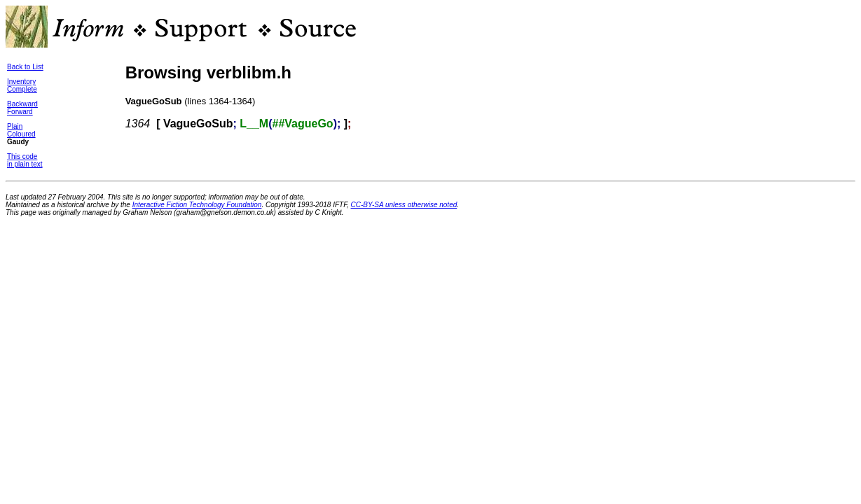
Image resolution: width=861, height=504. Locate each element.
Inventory (21, 82)
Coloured (21, 134)
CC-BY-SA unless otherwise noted (404, 205)
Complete (22, 89)
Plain (15, 126)
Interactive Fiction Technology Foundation (197, 205)
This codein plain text (25, 160)
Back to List (25, 67)
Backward (22, 104)
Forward (20, 112)
